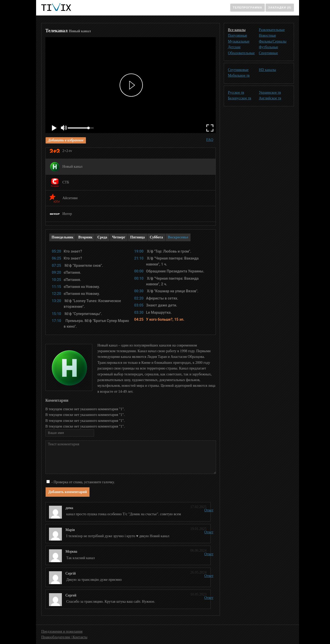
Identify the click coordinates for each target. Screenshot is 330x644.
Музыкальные (239, 41)
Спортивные (268, 53)
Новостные (267, 35)
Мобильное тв (239, 75)
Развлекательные (272, 30)
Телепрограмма (247, 7)
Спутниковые (238, 70)
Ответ (209, 510)
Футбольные (269, 47)
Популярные (238, 35)
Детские (234, 47)
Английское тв (270, 98)
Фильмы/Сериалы (273, 41)
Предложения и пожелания (62, 631)
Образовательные (241, 53)
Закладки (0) (280, 7)
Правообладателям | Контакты (64, 637)
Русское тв (236, 92)
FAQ (210, 140)
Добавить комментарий (68, 492)
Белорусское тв (240, 98)
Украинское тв (270, 92)
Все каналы (237, 30)
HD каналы (267, 70)
